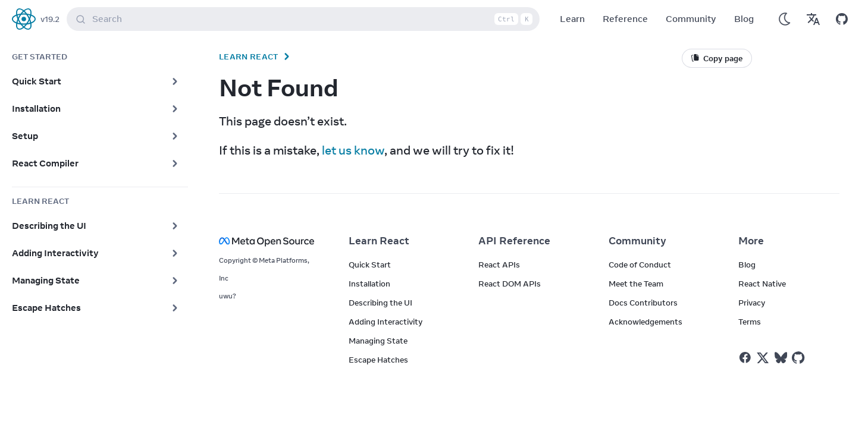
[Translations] (813, 19)
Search (305, 19)
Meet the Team (636, 284)
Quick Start (370, 265)
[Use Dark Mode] (785, 19)
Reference (625, 19)
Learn (572, 19)
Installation (369, 284)
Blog (744, 19)
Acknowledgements (645, 322)
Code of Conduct (640, 265)
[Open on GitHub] (842, 19)
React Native (762, 284)
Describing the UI (380, 303)
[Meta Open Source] (270, 241)
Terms (750, 322)
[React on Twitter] (763, 358)
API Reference (514, 241)
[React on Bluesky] (781, 358)
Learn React (249, 56)
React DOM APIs (510, 284)
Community (691, 19)
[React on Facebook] (745, 358)
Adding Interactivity (386, 322)
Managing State (378, 341)
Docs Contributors (643, 303)
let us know (353, 150)
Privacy (752, 303)
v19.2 (50, 19)
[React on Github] (800, 358)
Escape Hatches (378, 360)
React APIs (499, 265)
